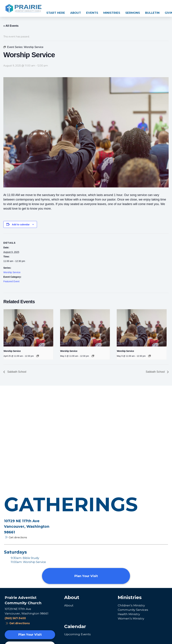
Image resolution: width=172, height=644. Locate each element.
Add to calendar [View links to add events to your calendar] (21, 225)
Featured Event (11, 281)
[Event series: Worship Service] (38, 356)
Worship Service (12, 272)
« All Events (11, 26)
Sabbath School (16, 372)
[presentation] (28, 328)
